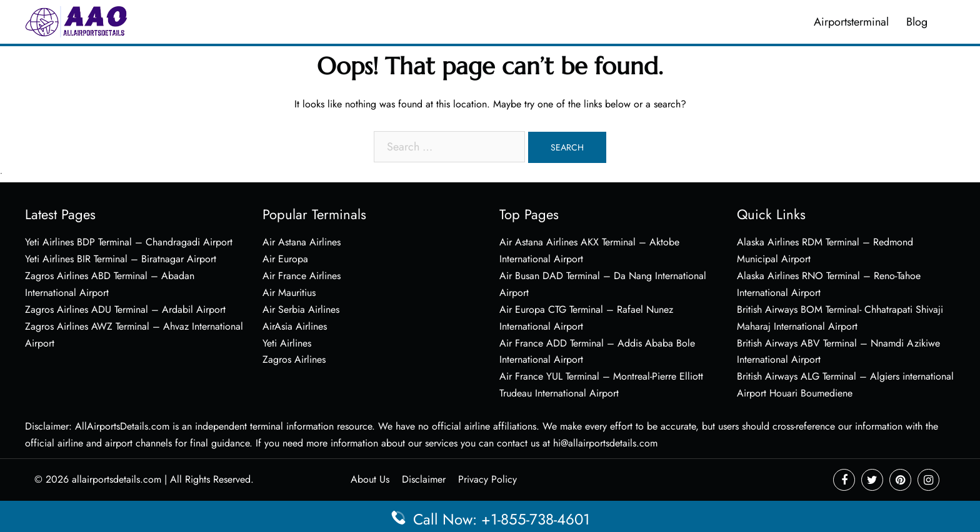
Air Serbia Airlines (301, 309)
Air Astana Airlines (302, 242)
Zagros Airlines (294, 359)
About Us (370, 479)
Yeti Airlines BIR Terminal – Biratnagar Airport (121, 259)
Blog (917, 22)
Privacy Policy (487, 479)
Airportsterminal (851, 22)
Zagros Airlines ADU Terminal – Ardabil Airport (125, 309)
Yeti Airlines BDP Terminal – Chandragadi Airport (129, 242)
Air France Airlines (302, 276)
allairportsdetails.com (117, 479)
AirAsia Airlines (295, 326)
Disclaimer (424, 479)
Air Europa (285, 259)
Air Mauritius (289, 293)
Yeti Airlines (287, 343)
